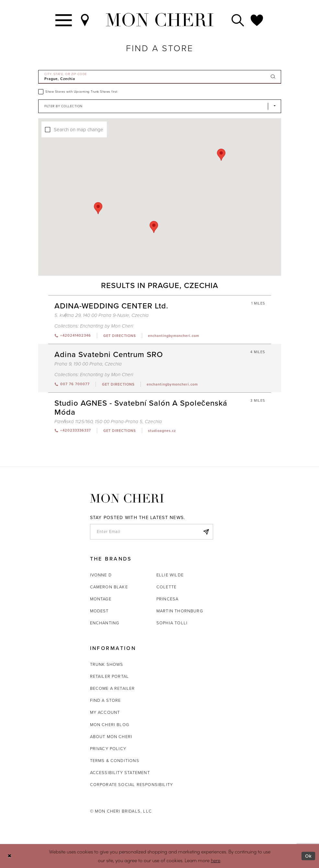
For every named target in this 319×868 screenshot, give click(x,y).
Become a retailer (113, 688)
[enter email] (152, 532)
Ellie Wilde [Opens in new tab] (170, 575)
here (216, 860)
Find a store (106, 700)
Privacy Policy (108, 749)
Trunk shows (107, 664)
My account (105, 712)
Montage (101, 599)
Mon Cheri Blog (110, 725)
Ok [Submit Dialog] (308, 856)
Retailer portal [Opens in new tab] (110, 676)
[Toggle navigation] (64, 20)
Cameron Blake (109, 587)
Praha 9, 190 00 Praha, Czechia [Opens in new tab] (88, 364)
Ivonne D (101, 575)
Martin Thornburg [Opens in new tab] (180, 611)
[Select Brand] (160, 106)
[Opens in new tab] (119, 336)
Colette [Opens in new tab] (166, 587)
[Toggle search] (238, 20)
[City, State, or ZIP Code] (160, 77)
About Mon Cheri (111, 737)
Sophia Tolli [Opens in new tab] (172, 623)
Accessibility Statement (120, 773)
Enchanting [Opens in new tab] (105, 623)
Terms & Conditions (115, 761)
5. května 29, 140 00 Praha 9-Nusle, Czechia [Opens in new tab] (102, 315)
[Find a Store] (85, 20)
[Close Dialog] (10, 856)
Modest (99, 611)
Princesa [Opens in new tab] (167, 599)
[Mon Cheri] (127, 498)
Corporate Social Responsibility (132, 785)
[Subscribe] (206, 532)
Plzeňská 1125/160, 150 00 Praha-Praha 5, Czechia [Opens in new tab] (108, 422)
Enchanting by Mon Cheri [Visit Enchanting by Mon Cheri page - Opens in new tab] (107, 326)
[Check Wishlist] (257, 20)
